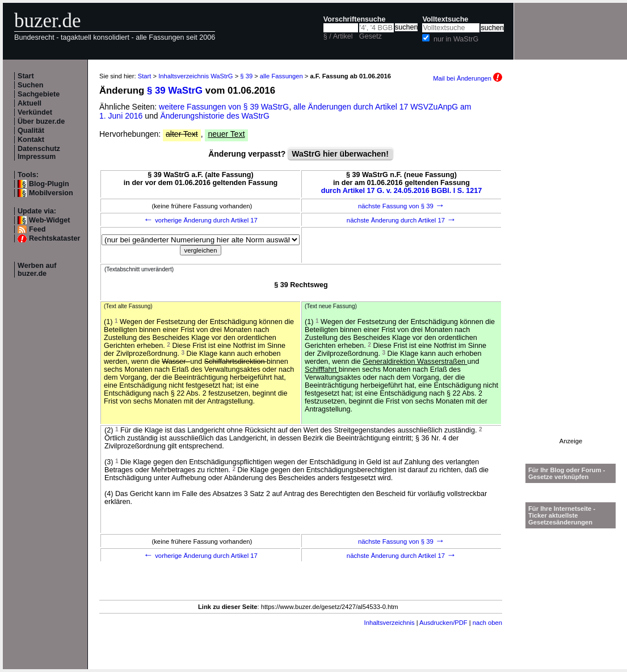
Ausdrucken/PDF (443, 623)
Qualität (31, 131)
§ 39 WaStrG (175, 91)
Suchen (31, 85)
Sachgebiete (39, 94)
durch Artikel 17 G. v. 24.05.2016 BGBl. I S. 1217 (402, 191)
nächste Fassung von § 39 (401, 206)
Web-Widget (49, 220)
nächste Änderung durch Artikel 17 (401, 220)
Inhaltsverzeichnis (390, 623)
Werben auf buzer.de (37, 270)
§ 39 (246, 76)
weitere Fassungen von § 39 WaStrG (224, 107)
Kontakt (31, 140)
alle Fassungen (281, 76)
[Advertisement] (571, 267)
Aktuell (30, 103)
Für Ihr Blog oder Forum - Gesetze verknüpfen (567, 473)
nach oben (487, 623)
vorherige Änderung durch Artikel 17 (201, 220)
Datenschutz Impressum (39, 153)
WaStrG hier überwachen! (340, 154)
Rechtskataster (54, 238)
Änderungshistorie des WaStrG (214, 116)
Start (26, 76)
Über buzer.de (41, 121)
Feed (37, 229)
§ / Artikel (338, 36)
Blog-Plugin (49, 184)
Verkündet (35, 112)
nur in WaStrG (456, 39)
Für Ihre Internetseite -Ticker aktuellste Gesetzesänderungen (562, 515)
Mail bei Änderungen (468, 78)
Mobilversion (51, 193)
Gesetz (371, 36)
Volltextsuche (445, 19)
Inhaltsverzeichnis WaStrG (195, 76)
